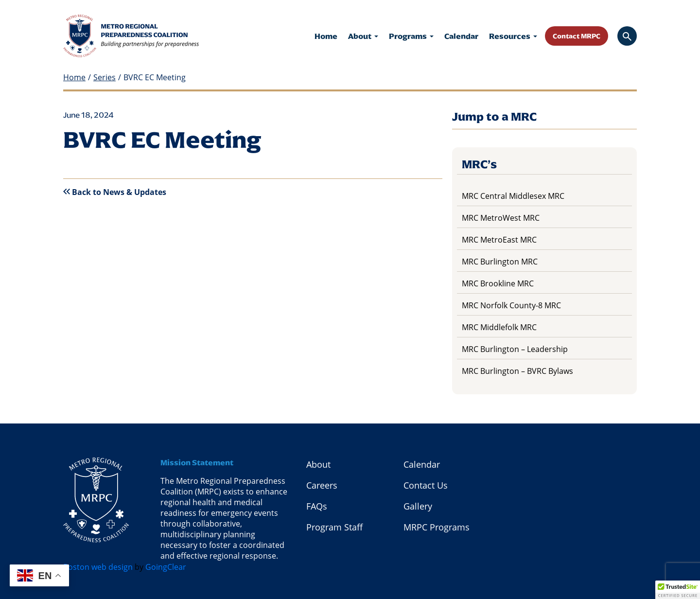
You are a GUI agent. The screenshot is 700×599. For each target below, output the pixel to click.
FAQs (317, 506)
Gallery (418, 506)
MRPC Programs (437, 527)
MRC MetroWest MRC (501, 218)
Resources (513, 36)
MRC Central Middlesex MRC (513, 196)
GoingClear (166, 567)
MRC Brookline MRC (498, 283)
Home (326, 36)
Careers (322, 485)
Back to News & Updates (115, 192)
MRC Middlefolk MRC (499, 327)
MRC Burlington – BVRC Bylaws (517, 371)
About (363, 36)
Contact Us (426, 485)
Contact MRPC (577, 36)
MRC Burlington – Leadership (515, 349)
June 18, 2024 (88, 115)
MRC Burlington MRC (500, 262)
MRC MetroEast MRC (499, 240)
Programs (411, 36)
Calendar (461, 36)
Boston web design (98, 567)
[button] (678, 590)
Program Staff (334, 527)
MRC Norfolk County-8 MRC (511, 305)
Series (105, 78)
